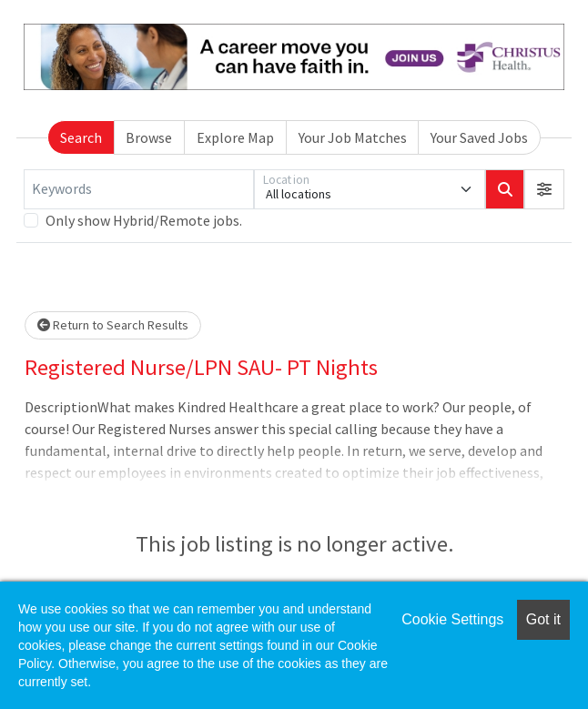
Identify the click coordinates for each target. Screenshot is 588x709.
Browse (149, 137)
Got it (543, 619)
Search (81, 137)
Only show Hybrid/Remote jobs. (144, 220)
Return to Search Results (113, 325)
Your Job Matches (353, 137)
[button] (544, 189)
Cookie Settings (452, 619)
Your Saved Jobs (479, 137)
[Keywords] (139, 189)
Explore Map (235, 137)
